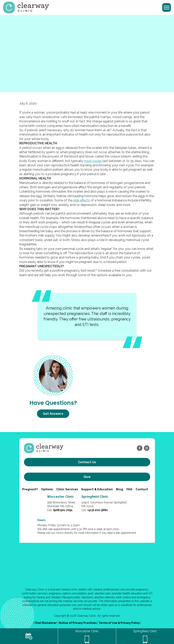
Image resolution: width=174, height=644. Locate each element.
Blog (120, 489)
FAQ (129, 489)
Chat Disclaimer (46, 623)
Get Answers (53, 414)
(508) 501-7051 (63, 510)
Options (47, 489)
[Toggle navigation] (167, 7)
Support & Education (97, 489)
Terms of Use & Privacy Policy (119, 623)
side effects (82, 200)
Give (87, 477)
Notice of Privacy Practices (78, 623)
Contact (142, 489)
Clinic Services (67, 489)
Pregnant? (30, 489)
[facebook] (140, 448)
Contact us (87, 462)
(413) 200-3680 (98, 510)
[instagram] (147, 448)
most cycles (93, 161)
